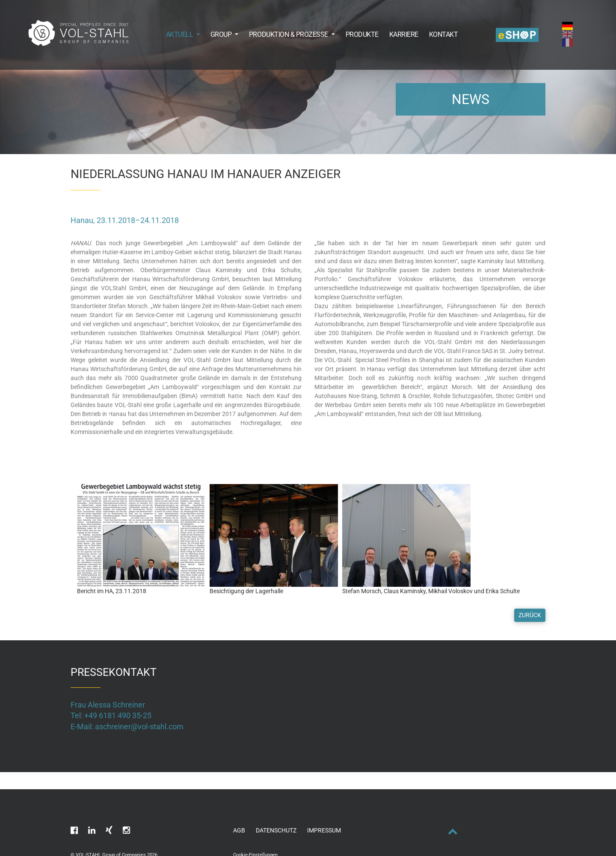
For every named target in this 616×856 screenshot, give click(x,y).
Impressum (324, 830)
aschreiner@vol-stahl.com (139, 727)
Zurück (530, 615)
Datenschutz (276, 830)
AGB (239, 830)
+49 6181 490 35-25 (118, 715)
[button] (178, 34)
